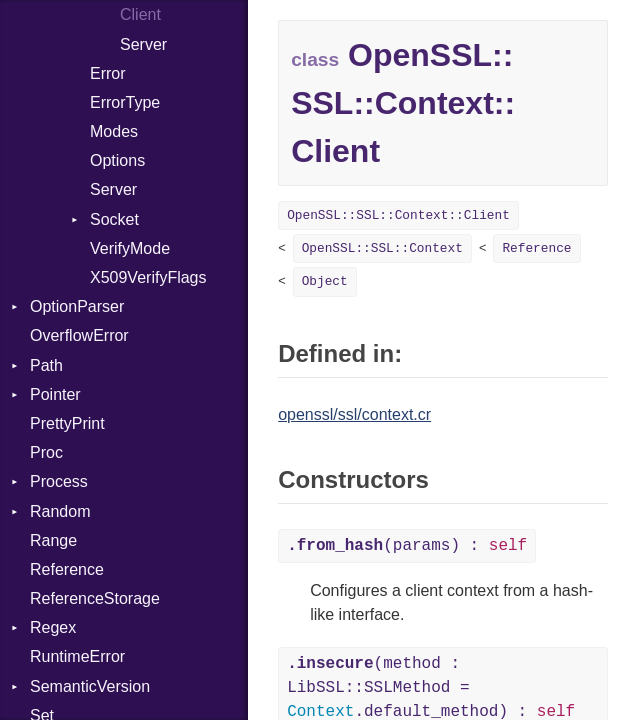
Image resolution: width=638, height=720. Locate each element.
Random (60, 511)
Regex (53, 627)
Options (117, 160)
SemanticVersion (90, 686)
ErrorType (125, 102)
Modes (114, 131)
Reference (67, 569)
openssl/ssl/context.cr (354, 414)
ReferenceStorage (95, 598)
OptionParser (77, 306)
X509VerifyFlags (148, 277)
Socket (114, 219)
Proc (46, 452)
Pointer (55, 394)
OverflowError (79, 335)
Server (143, 44)
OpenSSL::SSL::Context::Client (398, 215)
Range (53, 540)
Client (140, 14)
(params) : (407, 546)
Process (59, 481)
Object (325, 281)
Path (46, 365)
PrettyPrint (67, 423)
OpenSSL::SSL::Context (382, 248)
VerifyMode (130, 248)
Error (108, 73)
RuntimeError (77, 656)
